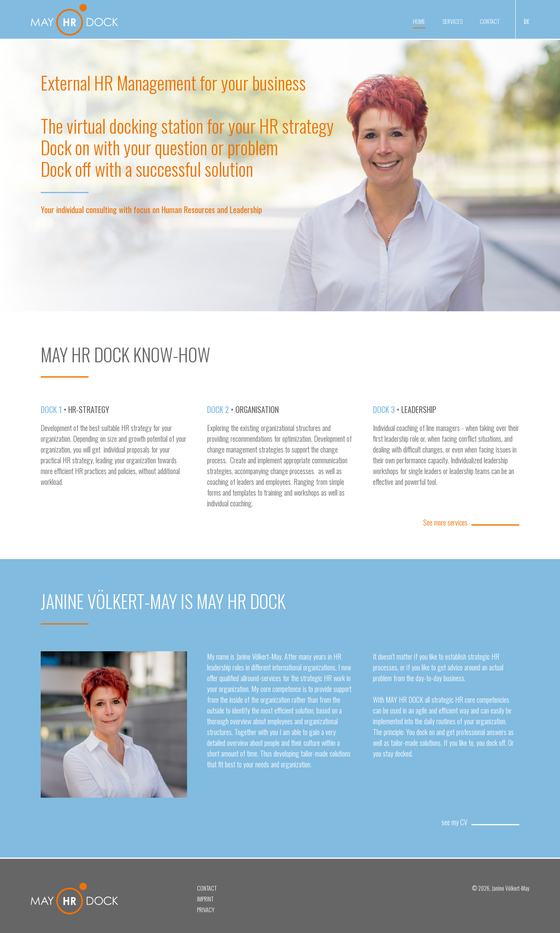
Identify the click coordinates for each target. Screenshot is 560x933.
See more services (445, 522)
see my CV (455, 822)
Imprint (205, 899)
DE (526, 21)
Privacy (206, 910)
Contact (490, 21)
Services (453, 21)
